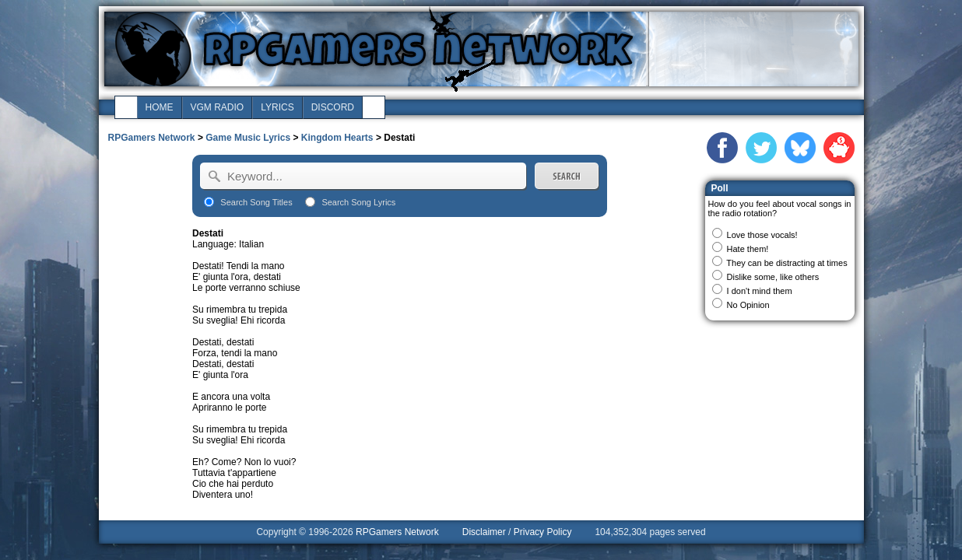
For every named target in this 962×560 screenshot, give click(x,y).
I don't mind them (760, 291)
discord (333, 107)
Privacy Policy (543, 532)
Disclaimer (484, 532)
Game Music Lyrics (248, 138)
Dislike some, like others (773, 277)
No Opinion (748, 305)
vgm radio (218, 107)
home (160, 107)
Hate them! (748, 249)
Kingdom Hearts (337, 138)
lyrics (277, 107)
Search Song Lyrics (358, 202)
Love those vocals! (762, 235)
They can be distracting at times (786, 263)
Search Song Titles (256, 202)
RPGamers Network (152, 138)
